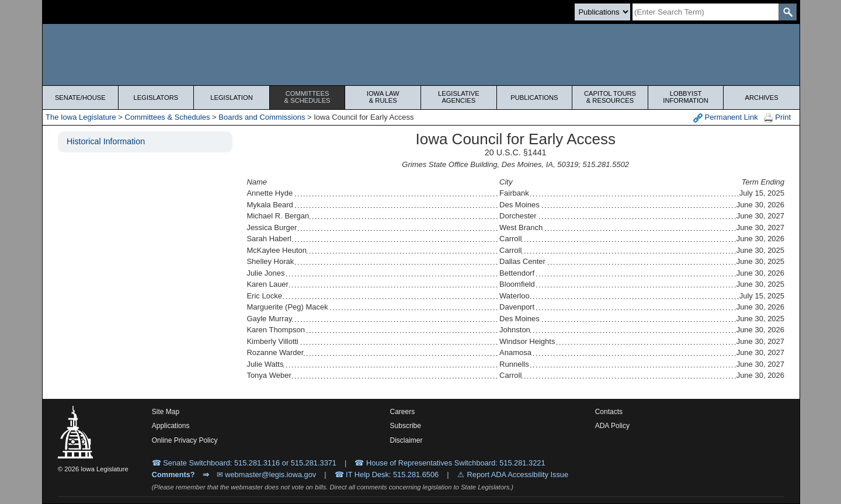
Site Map (166, 412)
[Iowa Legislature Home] (421, 55)
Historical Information (106, 141)
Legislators (156, 98)
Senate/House (80, 98)
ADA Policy (612, 426)
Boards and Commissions (262, 117)
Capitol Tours (610, 97)
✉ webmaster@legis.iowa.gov (267, 475)
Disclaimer (406, 440)
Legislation (232, 98)
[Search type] (602, 12)
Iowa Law (383, 97)
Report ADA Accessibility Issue (518, 475)
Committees (307, 97)
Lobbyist (686, 97)
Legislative (459, 97)
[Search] (706, 12)
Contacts (609, 412)
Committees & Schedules (168, 117)
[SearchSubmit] (788, 12)
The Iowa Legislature (81, 117)
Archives (762, 98)
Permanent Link (726, 118)
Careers (403, 412)
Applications (171, 426)
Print (777, 118)
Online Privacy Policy (185, 440)
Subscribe (406, 426)
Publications (534, 98)
